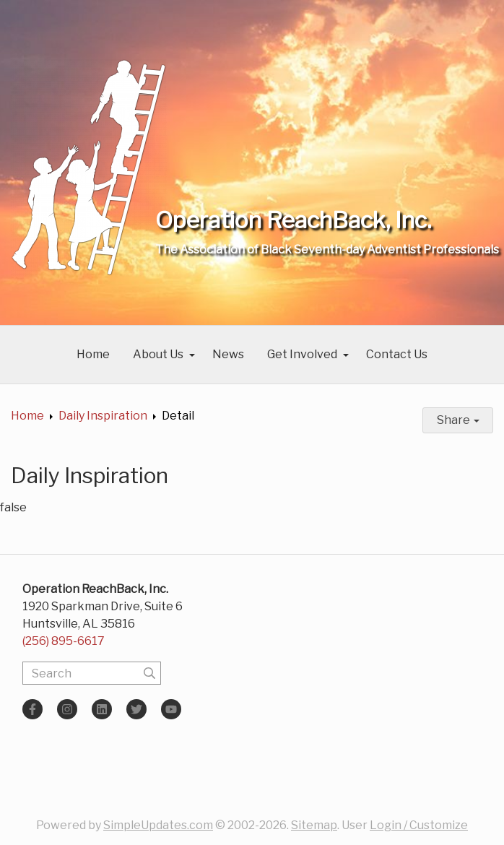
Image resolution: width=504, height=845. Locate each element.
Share (458, 420)
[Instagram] (67, 709)
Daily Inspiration (103, 416)
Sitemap (314, 825)
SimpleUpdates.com (158, 825)
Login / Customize (419, 825)
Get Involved (302, 354)
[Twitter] (136, 709)
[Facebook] (32, 709)
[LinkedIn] (102, 709)
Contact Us (397, 354)
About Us (158, 354)
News (228, 354)
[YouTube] (171, 709)
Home (93, 354)
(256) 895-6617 (64, 641)
